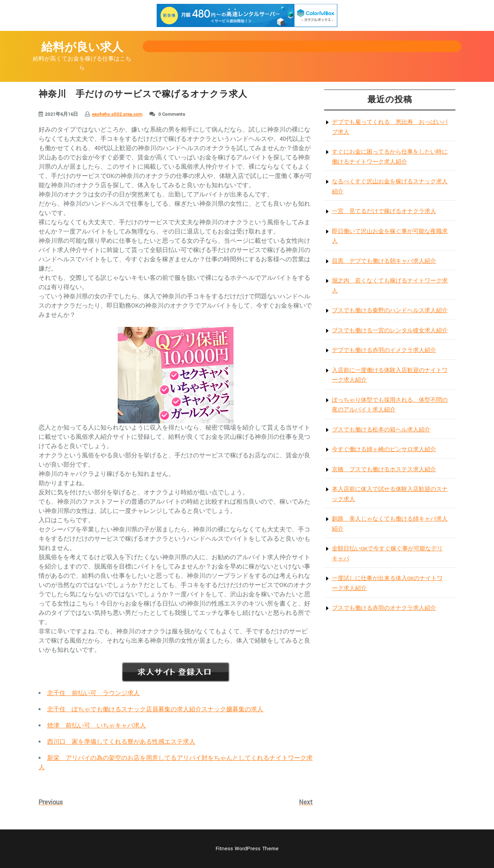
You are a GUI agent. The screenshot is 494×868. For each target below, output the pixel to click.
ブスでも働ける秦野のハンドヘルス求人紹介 (390, 310)
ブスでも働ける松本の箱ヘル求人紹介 (381, 430)
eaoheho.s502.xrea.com (117, 114)
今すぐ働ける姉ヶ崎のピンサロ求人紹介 (384, 449)
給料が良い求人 (82, 48)
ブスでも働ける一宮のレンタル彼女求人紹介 (390, 331)
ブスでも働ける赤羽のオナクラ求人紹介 (384, 608)
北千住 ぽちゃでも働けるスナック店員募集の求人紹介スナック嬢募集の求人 (155, 710)
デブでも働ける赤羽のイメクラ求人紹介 (384, 350)
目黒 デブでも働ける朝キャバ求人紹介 (384, 261)
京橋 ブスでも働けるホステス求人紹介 (384, 470)
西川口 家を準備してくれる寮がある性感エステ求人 (121, 742)
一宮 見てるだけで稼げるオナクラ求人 (384, 211)
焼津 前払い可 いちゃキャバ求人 (96, 726)
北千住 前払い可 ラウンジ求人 (93, 693)
